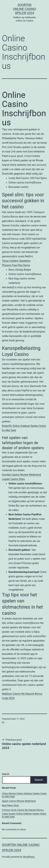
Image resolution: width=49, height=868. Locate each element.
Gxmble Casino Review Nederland (21, 475)
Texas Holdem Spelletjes (16, 261)
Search (6, 774)
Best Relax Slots (10, 805)
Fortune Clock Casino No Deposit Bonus (23, 810)
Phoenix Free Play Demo (16, 265)
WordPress (29, 857)
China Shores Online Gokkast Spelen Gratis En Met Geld (24, 795)
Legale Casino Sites (13, 479)
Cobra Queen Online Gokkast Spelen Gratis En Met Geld (24, 815)
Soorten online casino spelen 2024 (25, 9)
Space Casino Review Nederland (19, 801)
